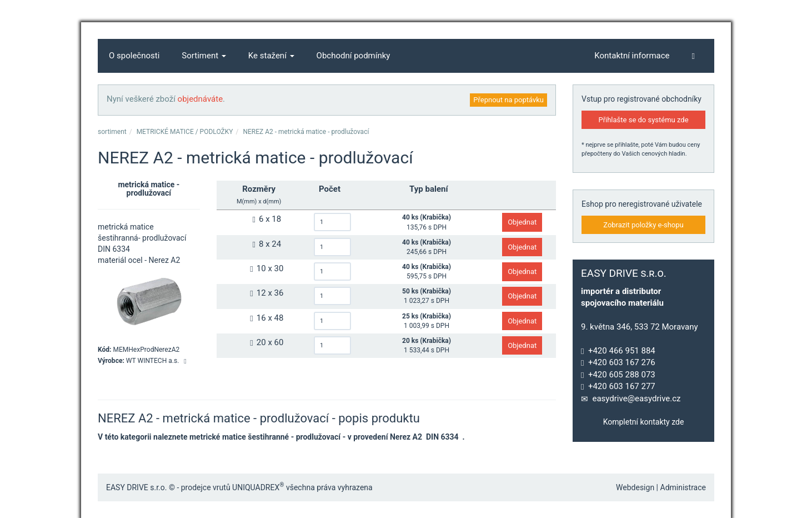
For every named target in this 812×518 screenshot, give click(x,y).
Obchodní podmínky (354, 56)
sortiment (112, 132)
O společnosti (134, 56)
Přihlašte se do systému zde (643, 120)
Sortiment (204, 56)
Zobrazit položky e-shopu (643, 225)
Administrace (683, 487)
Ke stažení (271, 56)
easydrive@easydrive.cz (636, 399)
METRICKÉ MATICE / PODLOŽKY (185, 132)
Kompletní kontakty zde (644, 422)
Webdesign (635, 487)
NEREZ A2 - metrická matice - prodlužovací (306, 132)
